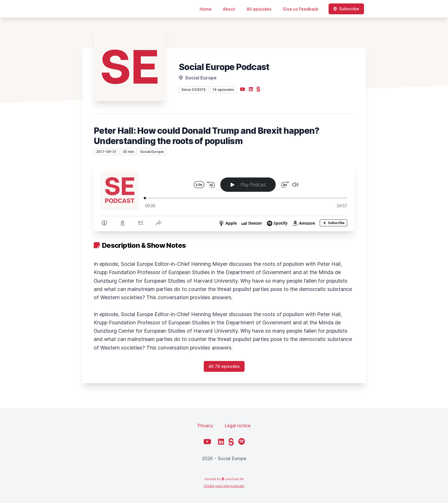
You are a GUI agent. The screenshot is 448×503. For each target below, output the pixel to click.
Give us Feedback (301, 9)
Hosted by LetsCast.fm (224, 479)
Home (206, 9)
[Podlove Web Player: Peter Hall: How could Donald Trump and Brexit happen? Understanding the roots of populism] (224, 198)
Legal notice (238, 426)
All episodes (259, 9)
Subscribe (346, 9)
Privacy (205, 426)
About (229, 9)
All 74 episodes (224, 366)
